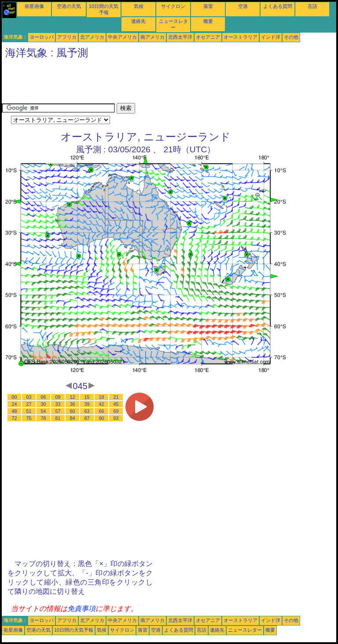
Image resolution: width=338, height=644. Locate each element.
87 (87, 418)
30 (44, 404)
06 (44, 397)
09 (58, 397)
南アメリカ (152, 37)
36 (73, 404)
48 (15, 411)
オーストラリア (241, 37)
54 (44, 411)
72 (15, 418)
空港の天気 (69, 6)
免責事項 (81, 609)
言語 (312, 6)
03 (29, 397)
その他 (291, 37)
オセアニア (208, 37)
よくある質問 (278, 6)
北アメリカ (92, 37)
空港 (243, 6)
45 (116, 404)
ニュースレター (245, 630)
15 (87, 397)
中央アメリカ (122, 37)
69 (116, 411)
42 (102, 404)
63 (87, 411)
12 (73, 397)
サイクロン (173, 6)
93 (116, 418)
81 (58, 418)
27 (29, 404)
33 (58, 404)
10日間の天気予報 (74, 630)
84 (73, 418)
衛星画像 (34, 6)
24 (15, 404)
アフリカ (67, 37)
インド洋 (271, 37)
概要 (208, 21)
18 (102, 397)
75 (29, 418)
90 (102, 418)
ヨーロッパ (42, 37)
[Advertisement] (162, 83)
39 (87, 404)
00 (15, 397)
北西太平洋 (180, 37)
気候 (139, 6)
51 (29, 411)
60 (73, 411)
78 (44, 418)
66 (102, 411)
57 (58, 411)
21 (116, 397)
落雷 (208, 6)
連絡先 (138, 21)
